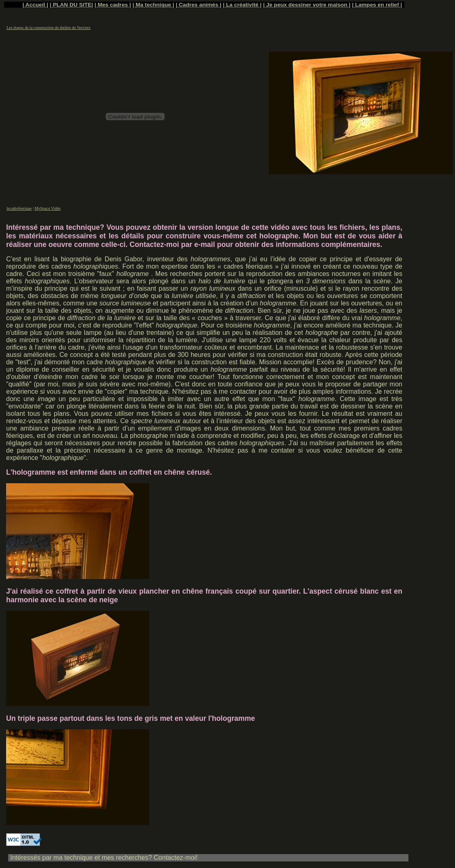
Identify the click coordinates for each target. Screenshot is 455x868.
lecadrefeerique (19, 208)
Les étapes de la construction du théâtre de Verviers (48, 28)
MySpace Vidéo (48, 208)
